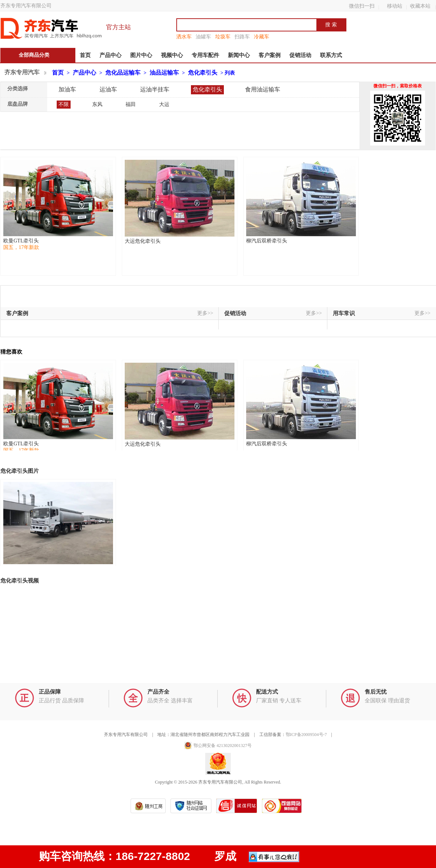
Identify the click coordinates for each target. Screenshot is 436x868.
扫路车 (242, 37)
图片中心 (141, 55)
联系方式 (331, 55)
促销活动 (300, 55)
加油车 (67, 89)
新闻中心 (239, 55)
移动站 (395, 6)
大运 (164, 104)
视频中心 (172, 55)
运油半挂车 (155, 89)
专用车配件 (205, 55)
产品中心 (110, 55)
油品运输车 (164, 73)
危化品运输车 (123, 73)
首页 (85, 55)
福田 (131, 104)
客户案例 (270, 55)
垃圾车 (223, 37)
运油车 (108, 89)
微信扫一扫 (362, 6)
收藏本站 (420, 6)
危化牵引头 (203, 73)
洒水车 (184, 37)
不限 (64, 104)
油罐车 (203, 37)
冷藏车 (262, 37)
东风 (97, 104)
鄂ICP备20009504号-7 (306, 735)
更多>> (205, 313)
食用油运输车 (263, 89)
